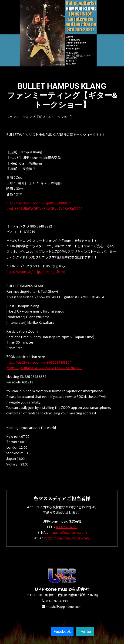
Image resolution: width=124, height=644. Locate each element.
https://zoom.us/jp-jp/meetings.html (35, 272)
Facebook (62, 631)
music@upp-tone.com (69, 532)
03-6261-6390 (67, 527)
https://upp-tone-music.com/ (67, 538)
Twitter (85, 631)
